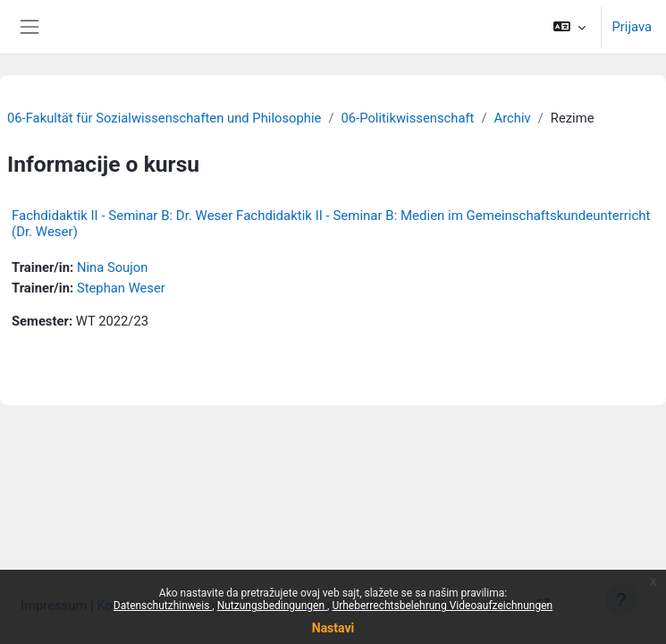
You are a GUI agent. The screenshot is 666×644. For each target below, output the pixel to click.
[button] (569, 27)
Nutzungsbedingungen (272, 606)
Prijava (632, 27)
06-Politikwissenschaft (407, 118)
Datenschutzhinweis (163, 606)
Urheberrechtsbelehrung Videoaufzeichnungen (442, 606)
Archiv (513, 118)
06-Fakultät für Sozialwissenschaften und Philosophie (164, 118)
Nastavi (333, 628)
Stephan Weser (121, 288)
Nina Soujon (113, 267)
